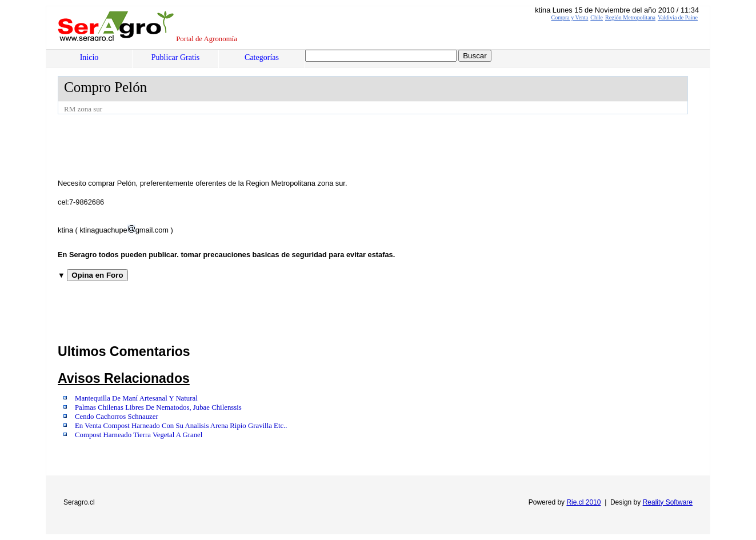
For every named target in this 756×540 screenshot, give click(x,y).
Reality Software (668, 502)
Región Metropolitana (630, 17)
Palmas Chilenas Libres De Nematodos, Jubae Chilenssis (158, 407)
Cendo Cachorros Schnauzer (117, 417)
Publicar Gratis (175, 57)
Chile (597, 17)
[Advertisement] (266, 146)
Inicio (89, 57)
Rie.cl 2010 (583, 502)
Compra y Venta (569, 17)
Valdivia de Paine (678, 17)
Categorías (262, 57)
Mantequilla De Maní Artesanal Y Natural (136, 398)
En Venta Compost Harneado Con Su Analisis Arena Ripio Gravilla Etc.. (181, 426)
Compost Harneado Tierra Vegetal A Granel (139, 435)
